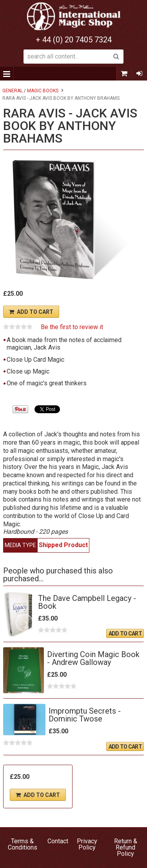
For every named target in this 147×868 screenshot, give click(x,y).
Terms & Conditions (23, 844)
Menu (7, 74)
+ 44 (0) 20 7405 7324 (74, 40)
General (13, 91)
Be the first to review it (72, 327)
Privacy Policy (87, 844)
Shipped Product (63, 545)
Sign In (139, 74)
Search (116, 57)
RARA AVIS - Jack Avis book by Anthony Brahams (61, 98)
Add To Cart (35, 312)
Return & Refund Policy (126, 847)
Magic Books (43, 91)
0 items (124, 74)
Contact (58, 841)
